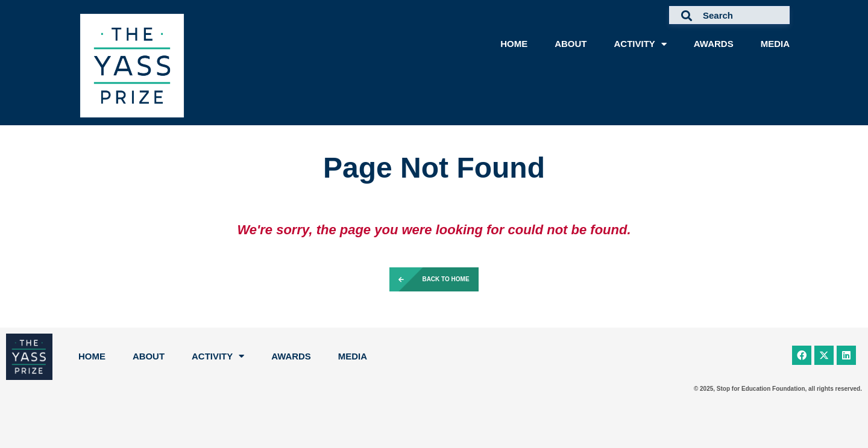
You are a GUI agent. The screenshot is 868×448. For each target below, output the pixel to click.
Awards (714, 44)
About (571, 44)
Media (775, 44)
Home (514, 44)
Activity (640, 44)
